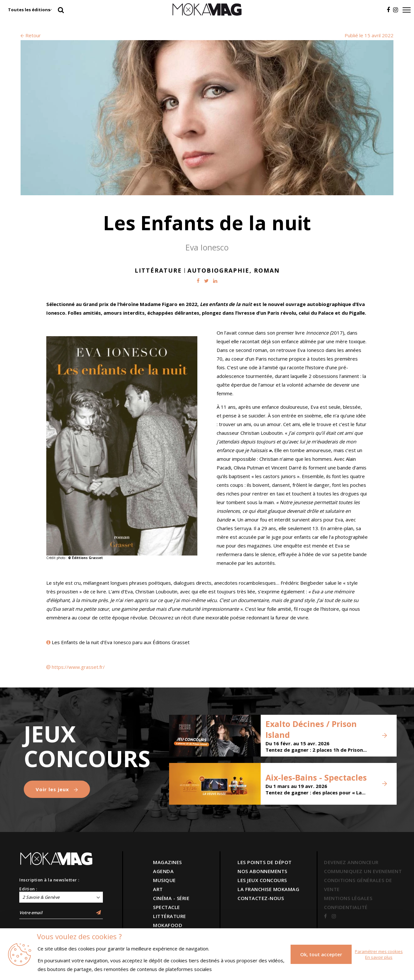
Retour (31, 35)
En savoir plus (379, 957)
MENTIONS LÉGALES (348, 898)
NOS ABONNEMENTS (262, 871)
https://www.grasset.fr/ (78, 667)
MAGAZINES (167, 862)
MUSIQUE (164, 880)
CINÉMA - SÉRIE (171, 898)
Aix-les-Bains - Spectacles (316, 777)
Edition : (28, 889)
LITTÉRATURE (170, 916)
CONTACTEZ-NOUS (261, 898)
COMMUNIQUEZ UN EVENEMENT (363, 871)
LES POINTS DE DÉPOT (265, 862)
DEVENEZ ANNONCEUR (351, 862)
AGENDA (163, 871)
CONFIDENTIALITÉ (346, 907)
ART (158, 889)
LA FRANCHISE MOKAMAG (268, 889)
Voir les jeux (57, 789)
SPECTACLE (166, 907)
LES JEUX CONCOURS (262, 880)
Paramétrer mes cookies (379, 951)
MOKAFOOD (168, 925)
